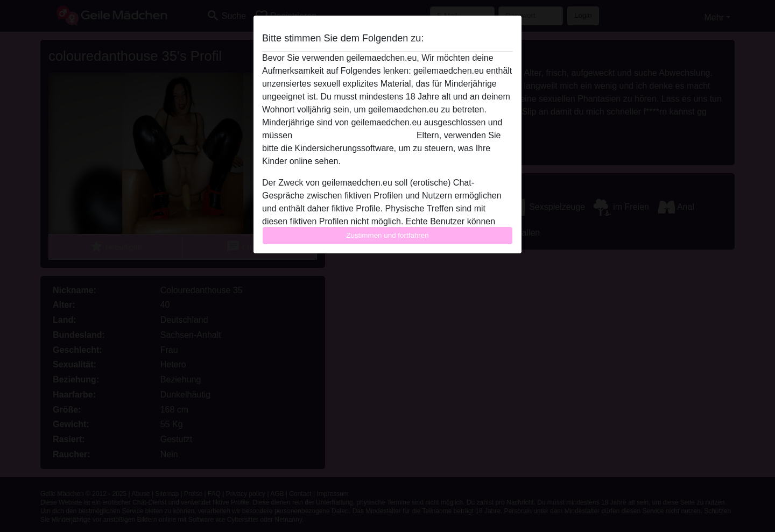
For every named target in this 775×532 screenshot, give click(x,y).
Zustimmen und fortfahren (387, 235)
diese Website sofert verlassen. (354, 135)
